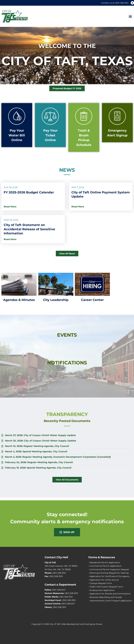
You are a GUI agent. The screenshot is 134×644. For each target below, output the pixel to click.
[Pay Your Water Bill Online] (17, 116)
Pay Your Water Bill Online (17, 135)
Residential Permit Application (105, 563)
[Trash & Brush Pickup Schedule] (84, 116)
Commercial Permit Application (106, 566)
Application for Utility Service (104, 580)
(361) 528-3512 (122, 3)
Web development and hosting (77, 624)
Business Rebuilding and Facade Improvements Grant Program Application (111, 599)
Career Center (92, 300)
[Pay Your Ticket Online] (50, 116)
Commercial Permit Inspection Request (109, 569)
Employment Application (102, 590)
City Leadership (56, 300)
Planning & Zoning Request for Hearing (109, 573)
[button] (130, 16)
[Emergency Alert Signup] (117, 116)
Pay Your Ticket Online (50, 135)
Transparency (67, 414)
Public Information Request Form (106, 587)
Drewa (99, 624)
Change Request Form (101, 583)
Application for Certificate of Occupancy (110, 576)
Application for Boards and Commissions (110, 594)
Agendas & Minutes (19, 300)
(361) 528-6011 (59, 590)
